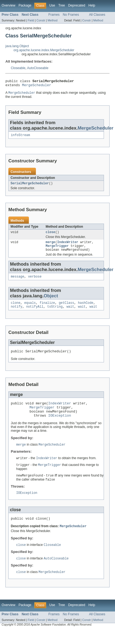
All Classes (97, 15)
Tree (62, 5)
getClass (67, 309)
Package (25, 5)
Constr (41, 20)
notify (17, 313)
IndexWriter (68, 246)
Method (52, 20)
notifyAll (35, 313)
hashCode (86, 309)
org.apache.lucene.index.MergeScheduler (44, 50)
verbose (35, 282)
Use (52, 5)
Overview (9, 5)
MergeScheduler (37, 86)
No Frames (71, 15)
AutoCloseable (38, 68)
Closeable (18, 68)
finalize (47, 309)
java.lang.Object (17, 46)
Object (51, 302)
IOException (60, 426)
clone (16, 309)
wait (70, 313)
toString (55, 313)
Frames (54, 15)
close (50, 236)
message (18, 282)
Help (92, 5)
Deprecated (77, 5)
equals (30, 309)
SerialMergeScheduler (30, 186)
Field (31, 20)
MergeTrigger (57, 250)
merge (50, 246)
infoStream (20, 137)
